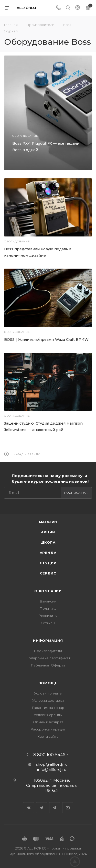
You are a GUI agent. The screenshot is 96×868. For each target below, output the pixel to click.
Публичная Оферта (48, 665)
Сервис (48, 573)
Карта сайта (48, 736)
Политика (48, 608)
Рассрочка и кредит (48, 729)
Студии (48, 563)
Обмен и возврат (48, 722)
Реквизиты (48, 616)
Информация (48, 641)
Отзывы (48, 623)
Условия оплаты (48, 693)
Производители (48, 651)
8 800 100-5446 (49, 755)
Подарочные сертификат (48, 658)
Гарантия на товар (48, 708)
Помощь (48, 683)
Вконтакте (29, 808)
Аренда (48, 553)
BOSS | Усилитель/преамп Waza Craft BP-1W (46, 340)
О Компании (48, 591)
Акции (48, 532)
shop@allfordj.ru (52, 764)
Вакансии (48, 601)
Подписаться (76, 493)
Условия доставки (48, 700)
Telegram (55, 808)
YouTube (68, 808)
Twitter (42, 808)
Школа (48, 542)
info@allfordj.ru (52, 769)
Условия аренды (48, 715)
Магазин (48, 522)
